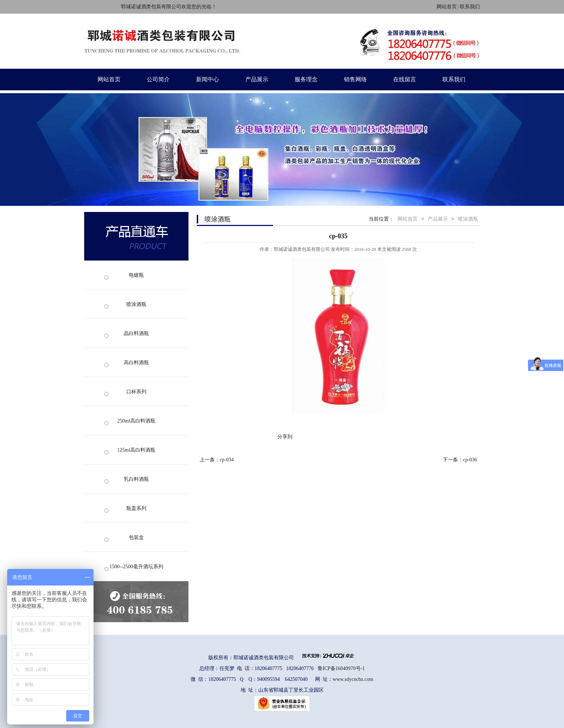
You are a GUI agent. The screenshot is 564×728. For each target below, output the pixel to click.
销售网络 (355, 79)
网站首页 (447, 7)
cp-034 (227, 460)
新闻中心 (208, 79)
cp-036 (470, 460)
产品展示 (257, 79)
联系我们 (470, 7)
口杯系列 (136, 392)
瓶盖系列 (136, 508)
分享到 (285, 437)
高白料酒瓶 (136, 363)
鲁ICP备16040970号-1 (341, 668)
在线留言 (405, 79)
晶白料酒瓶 (136, 333)
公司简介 (158, 79)
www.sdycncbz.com (353, 679)
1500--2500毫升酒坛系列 (136, 567)
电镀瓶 (136, 275)
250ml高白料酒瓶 (136, 421)
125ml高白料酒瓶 (136, 450)
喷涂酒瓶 (136, 304)
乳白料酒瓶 (136, 479)
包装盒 (136, 537)
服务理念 (306, 79)
